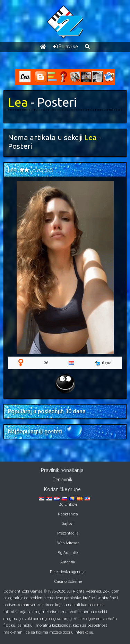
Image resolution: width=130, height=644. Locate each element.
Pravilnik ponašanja (62, 470)
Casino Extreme (68, 582)
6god (103, 363)
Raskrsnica (68, 514)
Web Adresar (68, 543)
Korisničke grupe (62, 489)
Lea (18, 102)
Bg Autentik (68, 553)
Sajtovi (68, 524)
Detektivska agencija (68, 572)
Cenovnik (62, 480)
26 (46, 363)
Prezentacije (68, 533)
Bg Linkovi (68, 504)
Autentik (68, 562)
